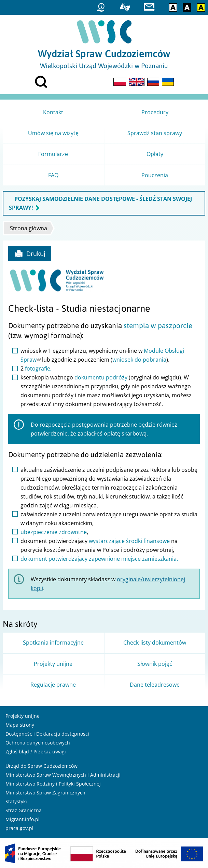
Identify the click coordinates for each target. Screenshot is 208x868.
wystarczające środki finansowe (129, 541)
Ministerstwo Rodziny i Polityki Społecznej (53, 784)
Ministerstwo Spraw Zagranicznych (45, 793)
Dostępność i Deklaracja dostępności (47, 734)
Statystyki (16, 801)
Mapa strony (20, 725)
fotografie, (38, 368)
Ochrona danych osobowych (38, 743)
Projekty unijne (23, 716)
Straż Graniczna (24, 810)
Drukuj (30, 254)
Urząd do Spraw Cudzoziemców (41, 766)
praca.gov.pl (19, 828)
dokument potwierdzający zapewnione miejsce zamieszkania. (99, 559)
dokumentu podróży (101, 377)
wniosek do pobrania (139, 360)
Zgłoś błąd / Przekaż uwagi (36, 752)
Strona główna (29, 228)
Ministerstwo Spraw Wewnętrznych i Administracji (63, 775)
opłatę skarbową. (126, 433)
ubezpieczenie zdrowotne (54, 532)
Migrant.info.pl (23, 819)
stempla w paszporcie (158, 326)
